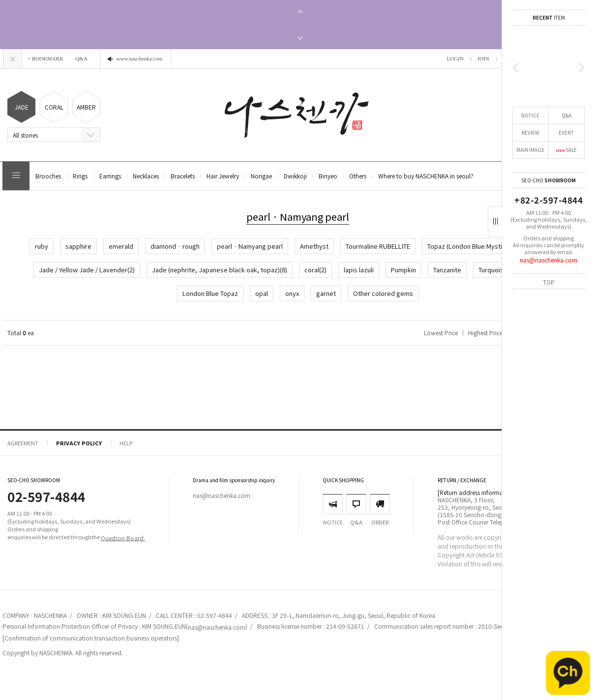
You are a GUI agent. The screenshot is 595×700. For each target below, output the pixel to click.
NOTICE (530, 115)
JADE (22, 107)
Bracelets (183, 176)
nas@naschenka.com (549, 260)
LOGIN (455, 58)
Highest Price (485, 333)
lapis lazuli (359, 270)
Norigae (261, 176)
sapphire (78, 246)
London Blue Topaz (210, 293)
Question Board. (123, 538)
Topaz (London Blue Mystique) (471, 246)
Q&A (566, 115)
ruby (42, 246)
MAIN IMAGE (530, 150)
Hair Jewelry (223, 176)
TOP (549, 281)
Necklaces (146, 176)
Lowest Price (441, 333)
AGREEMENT (23, 443)
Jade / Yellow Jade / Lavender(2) (87, 270)
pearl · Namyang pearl (250, 246)
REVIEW (531, 132)
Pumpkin (403, 270)
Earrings (110, 176)
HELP (126, 443)
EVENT (566, 132)
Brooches (48, 176)
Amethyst (314, 246)
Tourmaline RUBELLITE (378, 246)
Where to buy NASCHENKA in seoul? (426, 176)
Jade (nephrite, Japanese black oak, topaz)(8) (220, 270)
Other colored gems (383, 293)
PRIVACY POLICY (79, 443)
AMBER (86, 107)
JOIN (483, 58)
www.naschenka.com (139, 58)
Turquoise (493, 270)
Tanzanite (447, 270)
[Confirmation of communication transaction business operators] (91, 638)
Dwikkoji (295, 176)
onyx (292, 293)
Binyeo (328, 176)
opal (262, 293)
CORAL (54, 107)
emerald (121, 246)
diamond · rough (175, 246)
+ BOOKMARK (45, 58)
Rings (80, 176)
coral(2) (315, 270)
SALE (566, 150)
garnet (326, 293)
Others (358, 176)
